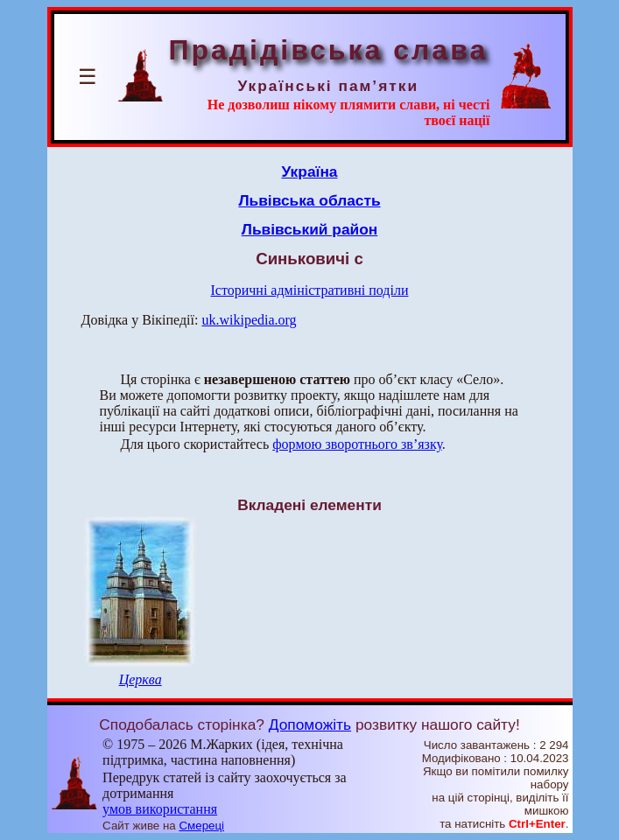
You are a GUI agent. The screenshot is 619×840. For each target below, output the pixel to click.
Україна (310, 171)
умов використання (160, 809)
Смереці (201, 826)
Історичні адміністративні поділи (310, 290)
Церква (141, 679)
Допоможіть (310, 724)
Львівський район (310, 229)
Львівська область (309, 200)
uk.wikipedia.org (249, 320)
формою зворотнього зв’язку (357, 444)
